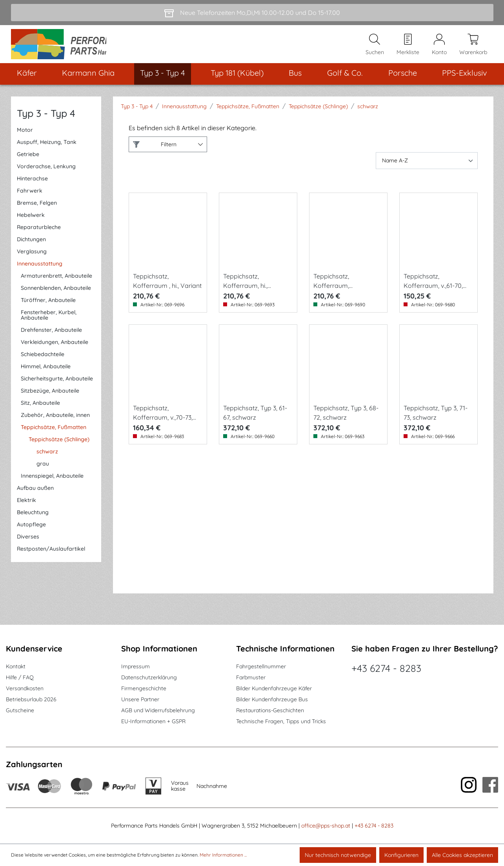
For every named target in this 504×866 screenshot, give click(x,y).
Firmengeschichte (144, 689)
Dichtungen (31, 246)
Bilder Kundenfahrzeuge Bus (272, 700)
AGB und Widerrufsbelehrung (158, 711)
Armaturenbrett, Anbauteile (56, 282)
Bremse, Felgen (37, 209)
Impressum (136, 667)
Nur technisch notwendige (338, 855)
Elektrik (26, 506)
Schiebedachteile (43, 360)
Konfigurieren (401, 855)
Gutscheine (20, 711)
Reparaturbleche (39, 233)
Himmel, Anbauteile (46, 373)
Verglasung (32, 258)
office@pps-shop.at (326, 826)
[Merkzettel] (408, 47)
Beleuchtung (33, 519)
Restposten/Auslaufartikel (51, 555)
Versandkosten (25, 689)
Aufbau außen (35, 494)
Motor (25, 136)
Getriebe (28, 160)
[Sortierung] (427, 167)
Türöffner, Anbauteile (48, 306)
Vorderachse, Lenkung (46, 173)
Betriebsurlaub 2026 (31, 700)
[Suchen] (375, 47)
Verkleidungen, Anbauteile (55, 348)
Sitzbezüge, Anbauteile (50, 397)
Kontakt (16, 667)
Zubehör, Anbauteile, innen (55, 421)
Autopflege (31, 531)
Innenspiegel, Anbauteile (52, 482)
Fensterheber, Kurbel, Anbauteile (49, 321)
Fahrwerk (30, 197)
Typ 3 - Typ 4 (46, 119)
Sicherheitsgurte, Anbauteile (57, 385)
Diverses (28, 543)
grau (43, 470)
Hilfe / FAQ (20, 678)
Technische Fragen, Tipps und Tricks (281, 722)
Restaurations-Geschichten (270, 711)
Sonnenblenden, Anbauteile (56, 294)
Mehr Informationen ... (223, 855)
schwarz (47, 458)
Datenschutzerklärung (149, 678)
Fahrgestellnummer (261, 667)
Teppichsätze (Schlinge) (59, 446)
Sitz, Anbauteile (40, 409)
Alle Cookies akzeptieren (462, 855)
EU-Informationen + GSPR (153, 722)
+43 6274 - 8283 (386, 669)
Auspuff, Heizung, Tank (47, 148)
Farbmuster (251, 678)
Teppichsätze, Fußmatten (54, 433)
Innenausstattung (40, 270)
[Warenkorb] (473, 47)
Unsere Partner (140, 700)
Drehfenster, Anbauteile (51, 336)
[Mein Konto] (439, 47)
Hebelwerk (31, 221)
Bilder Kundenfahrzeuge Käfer (274, 689)
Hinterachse (32, 185)
